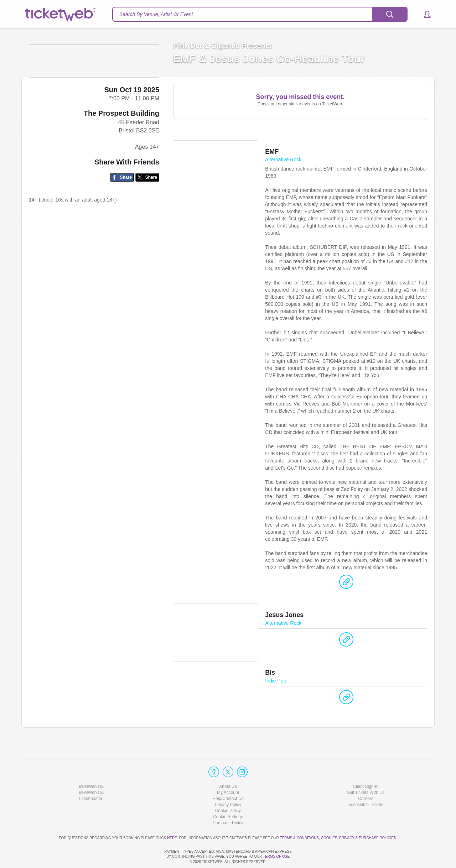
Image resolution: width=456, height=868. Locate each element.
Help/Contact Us (228, 778)
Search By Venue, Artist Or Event (156, 14)
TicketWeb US (90, 766)
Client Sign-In (366, 766)
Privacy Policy (228, 784)
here (172, 818)
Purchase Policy (228, 802)
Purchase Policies (377, 818)
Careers (366, 778)
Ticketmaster (90, 778)
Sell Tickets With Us (366, 772)
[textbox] (260, 14)
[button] (424, 14)
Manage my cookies (228, 796)
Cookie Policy (228, 790)
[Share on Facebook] (122, 232)
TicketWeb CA (90, 772)
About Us (228, 766)
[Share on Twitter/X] (147, 232)
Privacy (347, 818)
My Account (228, 772)
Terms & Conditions (299, 818)
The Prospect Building (121, 168)
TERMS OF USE (276, 857)
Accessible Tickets (366, 784)
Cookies (329, 818)
